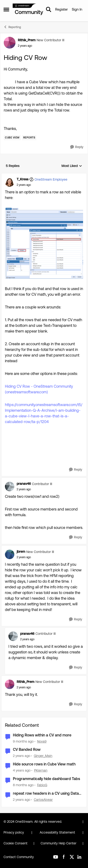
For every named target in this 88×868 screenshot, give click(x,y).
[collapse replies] (44, 175)
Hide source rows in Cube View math (44, 764)
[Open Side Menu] (6, 9)
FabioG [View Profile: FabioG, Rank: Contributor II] (42, 785)
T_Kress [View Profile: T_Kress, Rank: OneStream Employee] (23, 179)
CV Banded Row (27, 750)
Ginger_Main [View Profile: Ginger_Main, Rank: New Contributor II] (43, 756)
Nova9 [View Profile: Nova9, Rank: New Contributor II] (42, 741)
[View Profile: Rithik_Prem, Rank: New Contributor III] (10, 43)
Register (61, 9)
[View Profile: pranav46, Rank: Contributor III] (10, 486)
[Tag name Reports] (29, 138)
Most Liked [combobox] (72, 166)
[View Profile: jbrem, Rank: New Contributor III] (10, 554)
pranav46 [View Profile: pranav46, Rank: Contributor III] (24, 484)
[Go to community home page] (28, 10)
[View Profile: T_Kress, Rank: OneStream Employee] (10, 182)
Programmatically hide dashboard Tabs (46, 779)
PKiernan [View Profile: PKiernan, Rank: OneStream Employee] (41, 770)
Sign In (77, 9)
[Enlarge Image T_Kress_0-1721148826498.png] (44, 243)
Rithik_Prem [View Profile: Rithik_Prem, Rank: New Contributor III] (27, 40)
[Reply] (77, 147)
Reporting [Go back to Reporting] (12, 27)
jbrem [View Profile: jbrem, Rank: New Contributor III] (21, 552)
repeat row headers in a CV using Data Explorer (46, 794)
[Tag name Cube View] (12, 138)
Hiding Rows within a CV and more (42, 735)
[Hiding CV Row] (24, 185)
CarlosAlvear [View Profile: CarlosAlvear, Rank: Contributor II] (43, 800)
